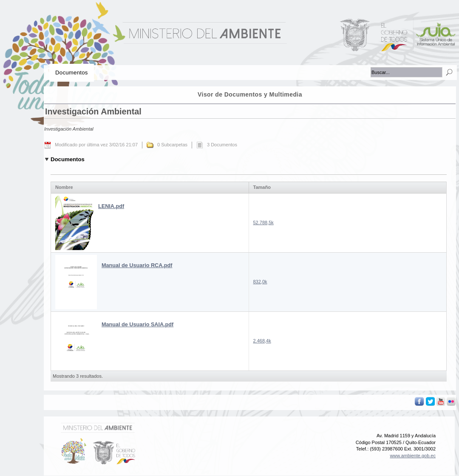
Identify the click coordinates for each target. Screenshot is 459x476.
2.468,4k (262, 341)
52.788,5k (263, 222)
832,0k (260, 282)
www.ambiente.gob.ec (413, 456)
